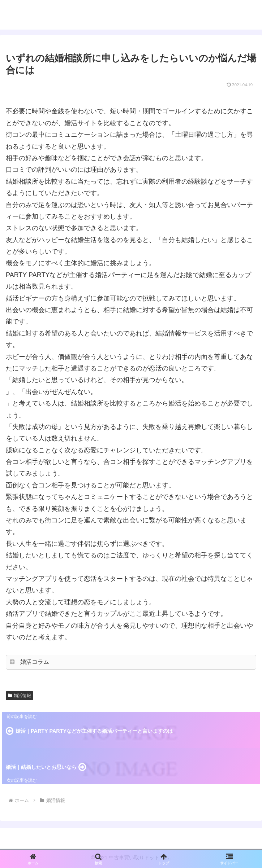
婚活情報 (20, 696)
